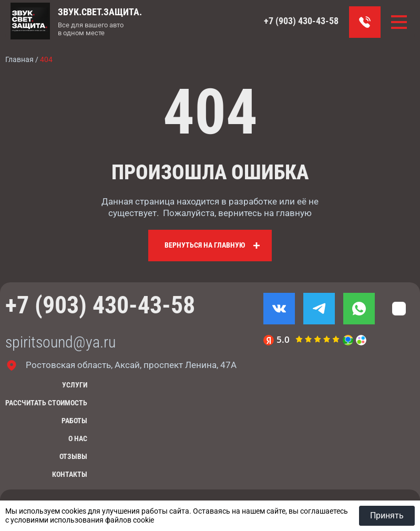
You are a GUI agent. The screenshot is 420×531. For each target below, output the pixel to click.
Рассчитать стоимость (46, 403)
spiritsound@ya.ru (60, 342)
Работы (74, 421)
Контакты (70, 474)
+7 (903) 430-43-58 (301, 21)
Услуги (75, 385)
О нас (78, 438)
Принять (387, 515)
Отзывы (73, 456)
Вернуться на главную (205, 245)
